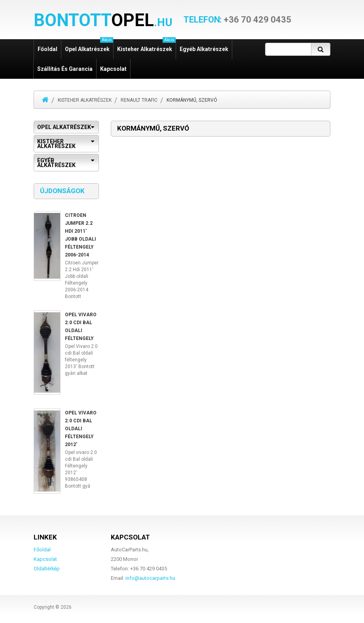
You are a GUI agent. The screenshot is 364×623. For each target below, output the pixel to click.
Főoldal (47, 49)
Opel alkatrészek (89, 46)
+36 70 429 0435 (237, 20)
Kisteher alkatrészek (146, 46)
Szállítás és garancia (65, 69)
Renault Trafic (139, 100)
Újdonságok (62, 191)
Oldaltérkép (47, 569)
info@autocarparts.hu (150, 578)
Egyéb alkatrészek (204, 49)
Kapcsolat (113, 69)
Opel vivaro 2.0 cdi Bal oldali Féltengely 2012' (81, 429)
